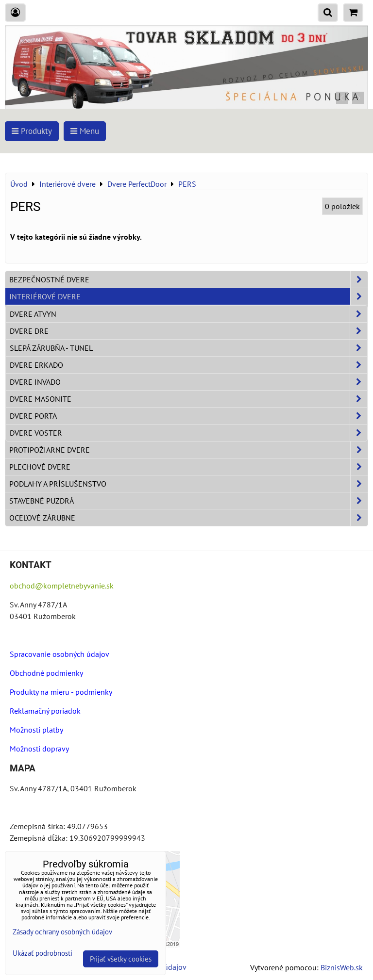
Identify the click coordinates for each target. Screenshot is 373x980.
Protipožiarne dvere (188, 450)
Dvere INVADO (188, 382)
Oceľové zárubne (188, 518)
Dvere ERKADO (188, 365)
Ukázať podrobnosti (42, 954)
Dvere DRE (188, 331)
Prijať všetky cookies (121, 959)
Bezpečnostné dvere (188, 279)
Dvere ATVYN (188, 314)
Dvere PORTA (188, 416)
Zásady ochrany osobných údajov (62, 932)
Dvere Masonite (188, 399)
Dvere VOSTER (188, 433)
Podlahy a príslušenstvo (188, 484)
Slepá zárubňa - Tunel (188, 348)
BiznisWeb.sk (342, 967)
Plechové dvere (188, 467)
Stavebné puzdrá (188, 501)
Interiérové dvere (188, 296)
